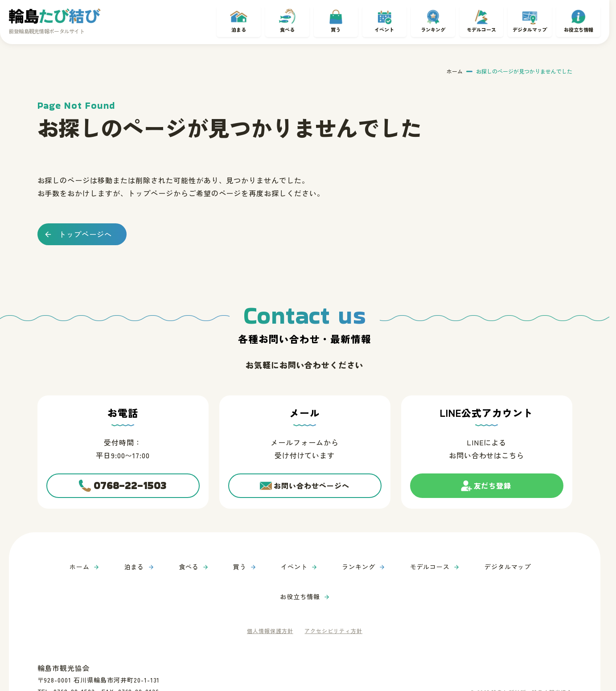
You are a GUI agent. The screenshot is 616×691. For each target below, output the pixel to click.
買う (336, 28)
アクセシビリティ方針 (335, 598)
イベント (384, 28)
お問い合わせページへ (312, 487)
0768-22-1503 (130, 487)
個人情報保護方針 (268, 598)
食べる (287, 28)
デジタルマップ (530, 28)
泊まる (238, 28)
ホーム (455, 68)
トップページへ (85, 230)
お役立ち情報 (579, 28)
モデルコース (481, 28)
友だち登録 (493, 491)
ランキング (433, 28)
